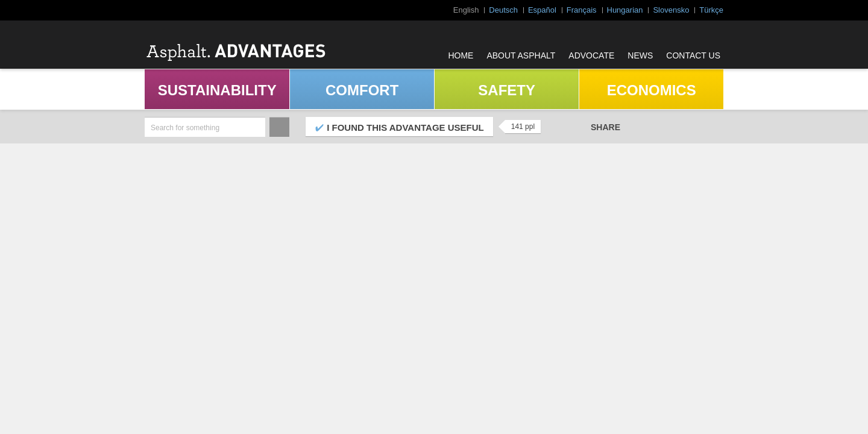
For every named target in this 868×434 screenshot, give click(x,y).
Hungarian (625, 10)
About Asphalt (521, 55)
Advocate (591, 55)
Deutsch (503, 10)
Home (461, 55)
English (466, 10)
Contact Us (693, 55)
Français (582, 10)
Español (542, 10)
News (640, 55)
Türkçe (711, 10)
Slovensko (671, 10)
